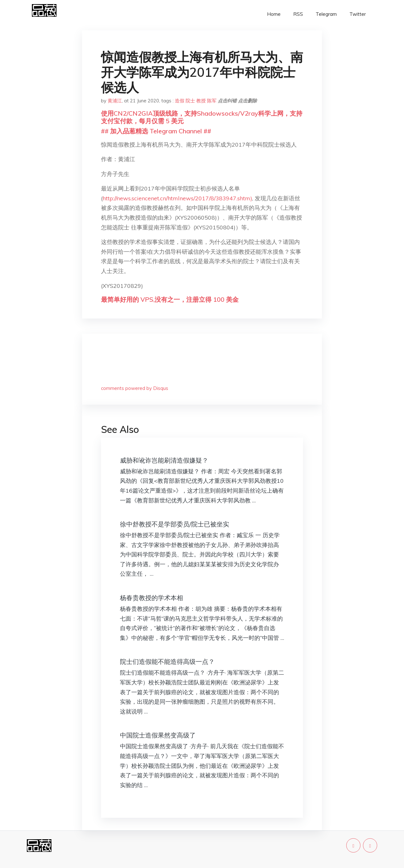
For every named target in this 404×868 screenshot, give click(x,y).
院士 (190, 101)
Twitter (358, 14)
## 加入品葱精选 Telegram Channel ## (156, 131)
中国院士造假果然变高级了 (158, 735)
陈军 (212, 101)
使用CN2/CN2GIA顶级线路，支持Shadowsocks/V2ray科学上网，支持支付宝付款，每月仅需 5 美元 (202, 117)
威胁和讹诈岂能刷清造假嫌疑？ (164, 460)
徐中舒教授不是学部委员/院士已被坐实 (175, 524)
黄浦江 (115, 101)
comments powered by (135, 388)
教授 (201, 101)
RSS (298, 14)
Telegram (326, 14)
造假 (180, 101)
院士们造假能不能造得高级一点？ (167, 662)
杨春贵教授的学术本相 (151, 598)
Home (274, 14)
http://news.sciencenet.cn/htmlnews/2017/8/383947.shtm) (177, 198)
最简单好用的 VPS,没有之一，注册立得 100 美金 (170, 299)
